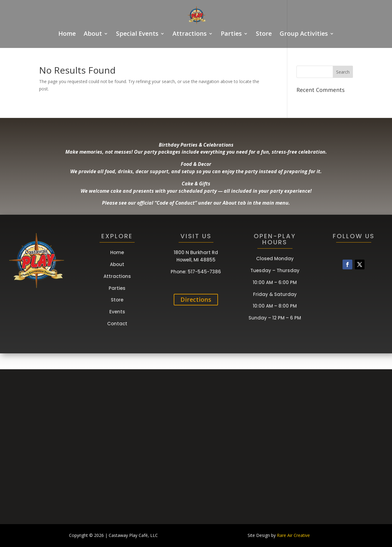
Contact (117, 324)
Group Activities (304, 35)
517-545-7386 (204, 272)
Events (117, 312)
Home (67, 35)
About (93, 35)
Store (264, 35)
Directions (196, 299)
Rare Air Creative (293, 535)
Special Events (137, 35)
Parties (231, 35)
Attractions (190, 35)
